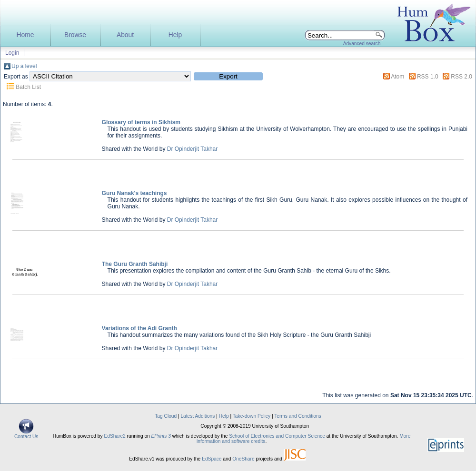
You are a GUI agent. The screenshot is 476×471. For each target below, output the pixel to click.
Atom (397, 77)
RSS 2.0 (461, 77)
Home (25, 35)
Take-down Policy (252, 416)
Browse (75, 35)
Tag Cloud (166, 416)
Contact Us (26, 434)
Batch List (28, 87)
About (125, 35)
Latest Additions (198, 416)
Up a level (24, 66)
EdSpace (212, 459)
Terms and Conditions (298, 416)
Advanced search (362, 44)
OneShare (243, 459)
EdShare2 (114, 436)
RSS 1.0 (428, 77)
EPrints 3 (161, 436)
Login (12, 53)
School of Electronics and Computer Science (277, 436)
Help (175, 35)
